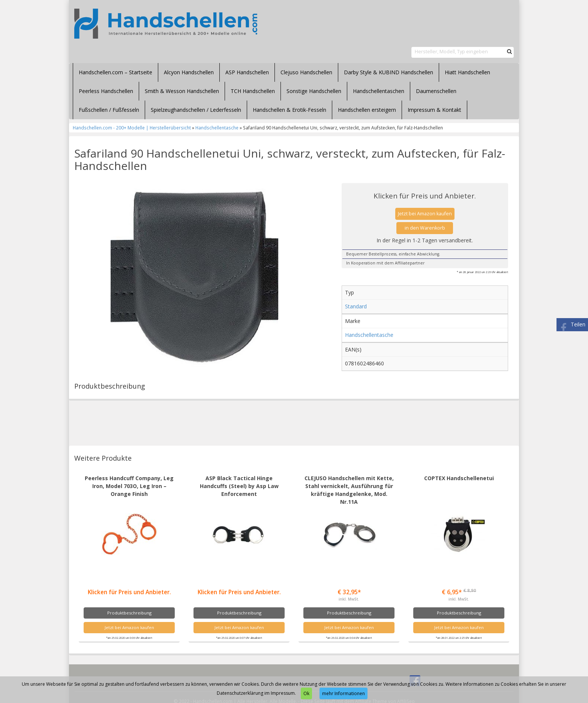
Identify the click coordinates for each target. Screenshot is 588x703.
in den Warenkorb (425, 228)
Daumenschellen (436, 91)
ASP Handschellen (247, 72)
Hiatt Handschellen (467, 72)
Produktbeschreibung (129, 613)
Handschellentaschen (379, 91)
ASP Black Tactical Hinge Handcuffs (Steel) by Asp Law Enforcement (239, 486)
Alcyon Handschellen (189, 72)
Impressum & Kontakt (434, 110)
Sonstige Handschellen (314, 91)
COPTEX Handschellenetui (459, 478)
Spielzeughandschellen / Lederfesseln (196, 110)
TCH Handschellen (253, 91)
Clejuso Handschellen (306, 72)
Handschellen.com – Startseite (115, 72)
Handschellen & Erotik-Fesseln (289, 110)
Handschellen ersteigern (367, 110)
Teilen (578, 324)
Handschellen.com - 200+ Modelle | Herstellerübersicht (132, 128)
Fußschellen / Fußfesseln (109, 110)
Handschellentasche (217, 128)
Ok (306, 693)
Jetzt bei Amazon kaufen (425, 214)
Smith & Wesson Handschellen (182, 91)
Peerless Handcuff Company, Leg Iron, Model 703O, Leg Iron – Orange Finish (129, 486)
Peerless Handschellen (106, 91)
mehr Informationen (343, 693)
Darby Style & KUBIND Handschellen (388, 72)
